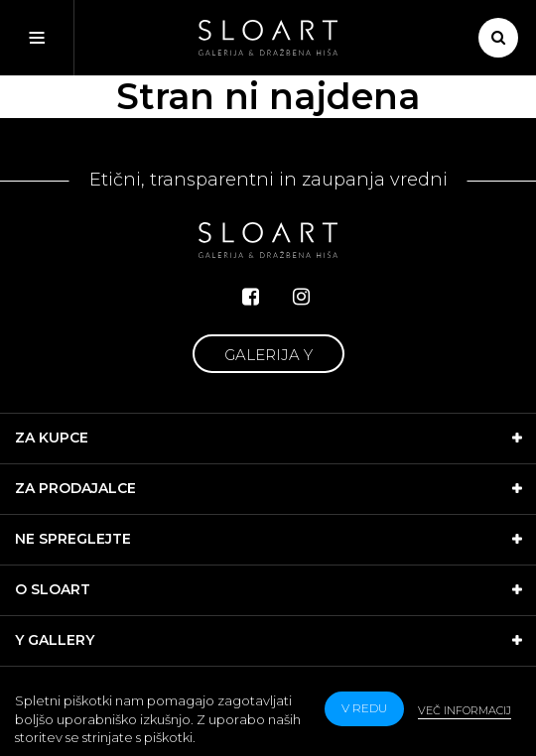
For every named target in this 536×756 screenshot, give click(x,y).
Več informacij (465, 710)
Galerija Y (268, 355)
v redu (364, 708)
